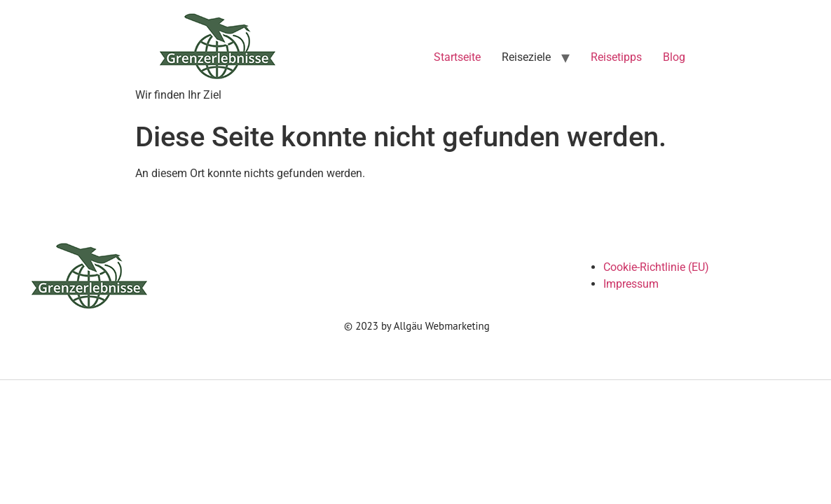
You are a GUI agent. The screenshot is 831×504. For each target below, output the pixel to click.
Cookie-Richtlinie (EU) (656, 267)
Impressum (631, 284)
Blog (674, 57)
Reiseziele (526, 57)
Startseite (457, 57)
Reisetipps (616, 57)
